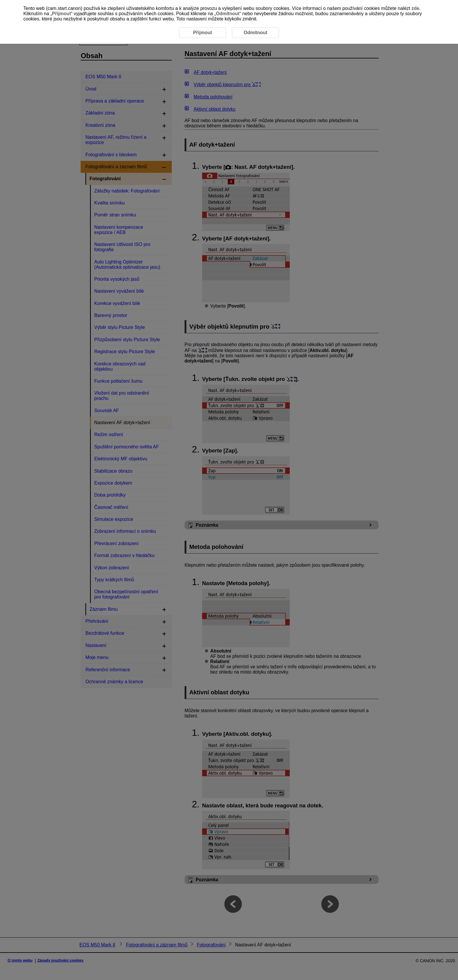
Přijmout (61, 14)
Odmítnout (228, 14)
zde (416, 8)
